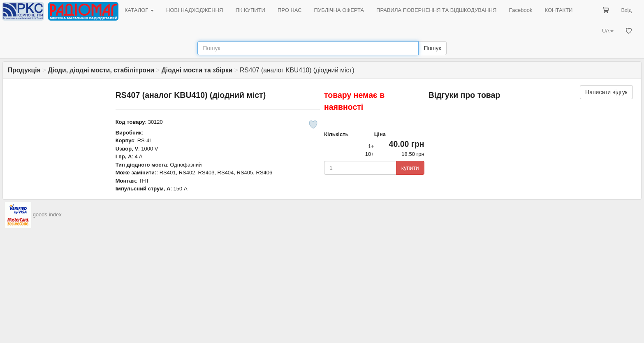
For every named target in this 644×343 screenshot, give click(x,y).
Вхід (627, 10)
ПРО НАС (290, 10)
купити (410, 168)
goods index (47, 214)
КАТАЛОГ (139, 10)
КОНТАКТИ (558, 10)
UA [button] (608, 31)
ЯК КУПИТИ (250, 10)
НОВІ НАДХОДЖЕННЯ (195, 10)
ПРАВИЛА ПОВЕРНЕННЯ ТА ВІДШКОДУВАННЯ (436, 10)
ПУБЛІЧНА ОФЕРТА (339, 10)
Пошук (432, 48)
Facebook (520, 10)
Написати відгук (606, 92)
